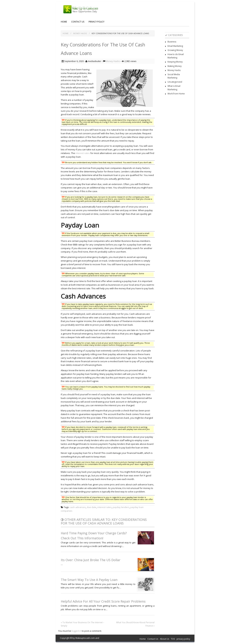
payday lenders (121, 507)
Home (64, 22)
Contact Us (78, 22)
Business (172, 42)
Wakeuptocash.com (85, 638)
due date (92, 507)
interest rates (83, 153)
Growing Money (175, 50)
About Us (164, 639)
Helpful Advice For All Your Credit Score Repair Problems (103, 601)
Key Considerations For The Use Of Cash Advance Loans (120, 33)
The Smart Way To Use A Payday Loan (89, 580)
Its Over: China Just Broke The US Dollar (91, 560)
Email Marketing (175, 46)
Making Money (175, 66)
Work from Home (176, 94)
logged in (76, 631)
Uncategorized (175, 82)
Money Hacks (80, 33)
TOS (173, 639)
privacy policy (96, 22)
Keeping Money (175, 62)
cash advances (78, 507)
